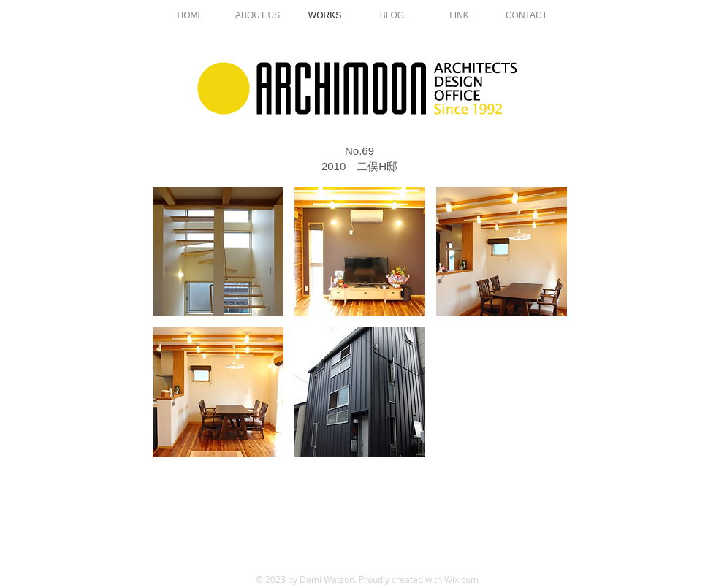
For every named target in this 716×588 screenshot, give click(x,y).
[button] (218, 252)
